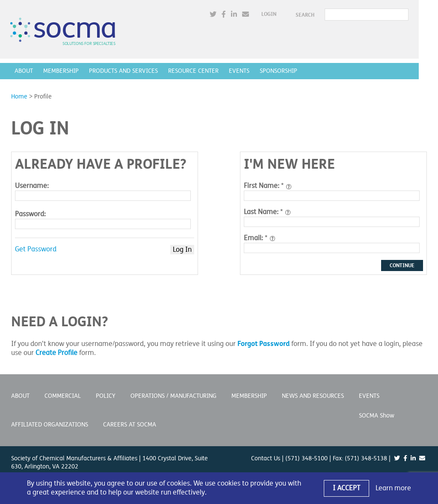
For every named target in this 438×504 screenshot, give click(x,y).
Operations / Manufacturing (173, 396)
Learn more (393, 488)
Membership (62, 71)
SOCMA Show (377, 416)
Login (287, 14)
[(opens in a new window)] (231, 15)
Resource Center (194, 71)
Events (240, 71)
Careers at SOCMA (130, 425)
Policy (106, 396)
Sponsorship (279, 71)
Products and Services (124, 71)
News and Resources (313, 396)
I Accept (346, 488)
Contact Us (266, 458)
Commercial (63, 396)
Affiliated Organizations (50, 425)
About (25, 71)
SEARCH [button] (323, 15)
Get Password (36, 249)
